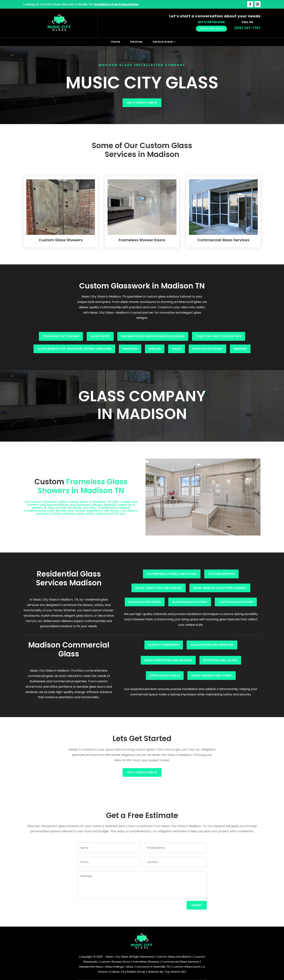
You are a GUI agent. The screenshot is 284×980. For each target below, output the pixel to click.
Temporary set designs (61, 336)
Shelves (155, 349)
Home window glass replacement (220, 588)
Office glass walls (165, 676)
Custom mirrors (221, 574)
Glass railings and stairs (212, 676)
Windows (130, 349)
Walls (177, 349)
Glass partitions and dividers (168, 660)
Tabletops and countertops (219, 336)
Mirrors (240, 349)
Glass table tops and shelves (159, 588)
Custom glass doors (236, 602)
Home (116, 42)
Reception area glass (220, 660)
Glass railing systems (190, 602)
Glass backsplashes (145, 602)
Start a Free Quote (211, 29)
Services (136, 42)
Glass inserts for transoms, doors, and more (74, 349)
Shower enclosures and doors (172, 574)
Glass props (100, 336)
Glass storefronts (164, 645)
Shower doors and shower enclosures (153, 336)
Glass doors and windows (212, 645)
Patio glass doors (207, 349)
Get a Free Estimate (142, 103)
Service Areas (163, 42)
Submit (197, 905)
